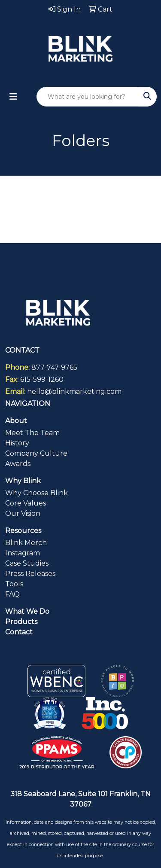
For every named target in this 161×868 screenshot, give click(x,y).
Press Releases (30, 574)
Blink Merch (26, 543)
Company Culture (36, 453)
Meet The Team (32, 433)
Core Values (26, 503)
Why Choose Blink (36, 493)
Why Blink (23, 481)
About (16, 421)
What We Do (27, 611)
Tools (14, 584)
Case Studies (27, 563)
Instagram (23, 553)
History (17, 443)
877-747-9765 (54, 367)
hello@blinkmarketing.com (74, 391)
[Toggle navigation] (13, 97)
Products (21, 622)
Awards (18, 464)
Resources (23, 531)
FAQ (12, 594)
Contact (19, 632)
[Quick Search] (88, 97)
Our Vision (23, 513)
